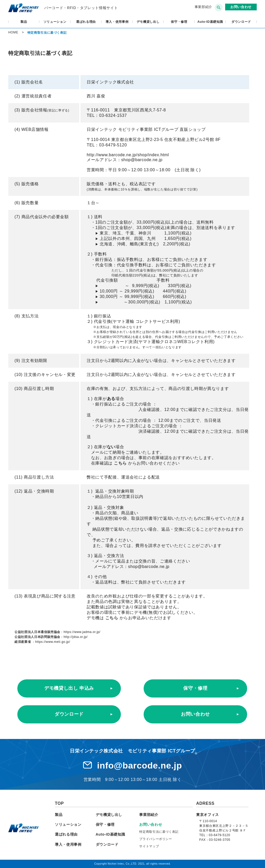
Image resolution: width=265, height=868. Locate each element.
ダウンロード (241, 22)
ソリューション (55, 22)
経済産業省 (23, 642)
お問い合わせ (195, 714)
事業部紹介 (203, 7)
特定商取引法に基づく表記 (159, 832)
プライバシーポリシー (156, 839)
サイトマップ (149, 846)
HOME (13, 32)
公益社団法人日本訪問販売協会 (37, 637)
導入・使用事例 (117, 22)
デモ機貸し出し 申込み (69, 688)
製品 (24, 22)
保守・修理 (179, 22)
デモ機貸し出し (148, 22)
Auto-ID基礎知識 (210, 22)
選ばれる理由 (86, 22)
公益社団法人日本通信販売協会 (37, 632)
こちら (121, 463)
